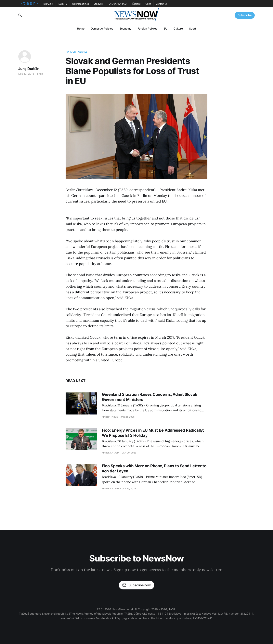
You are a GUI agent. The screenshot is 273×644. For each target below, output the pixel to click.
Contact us (162, 4)
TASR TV (63, 4)
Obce (148, 4)
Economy (125, 28)
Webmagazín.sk (80, 4)
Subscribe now (136, 585)
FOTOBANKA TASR (117, 4)
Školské (136, 4)
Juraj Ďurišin (29, 69)
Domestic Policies (102, 28)
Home (81, 28)
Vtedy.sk (98, 4)
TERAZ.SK (48, 4)
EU (165, 28)
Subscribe (245, 15)
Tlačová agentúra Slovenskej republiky (44, 614)
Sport (193, 28)
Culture (178, 28)
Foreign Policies (148, 28)
